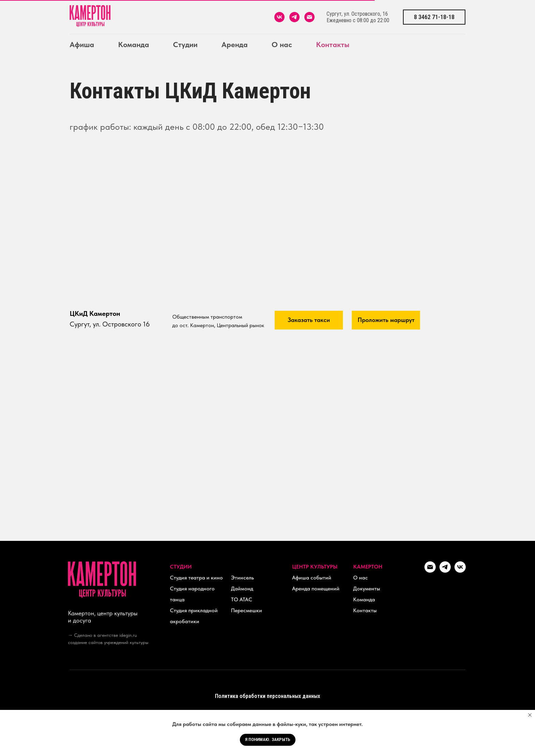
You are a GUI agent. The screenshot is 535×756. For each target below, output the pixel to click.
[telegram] (294, 17)
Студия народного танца (192, 594)
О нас (282, 44)
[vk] (279, 17)
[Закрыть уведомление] (530, 715)
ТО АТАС (242, 599)
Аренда (235, 44)
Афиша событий (312, 578)
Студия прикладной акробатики (194, 616)
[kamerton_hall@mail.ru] (430, 571)
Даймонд (242, 589)
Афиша (82, 44)
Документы (367, 589)
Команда (134, 44)
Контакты (333, 44)
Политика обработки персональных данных (267, 696)
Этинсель (242, 578)
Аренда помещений (316, 589)
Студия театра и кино (196, 578)
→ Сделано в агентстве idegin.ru (102, 635)
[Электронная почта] (309, 17)
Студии (185, 44)
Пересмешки (247, 610)
